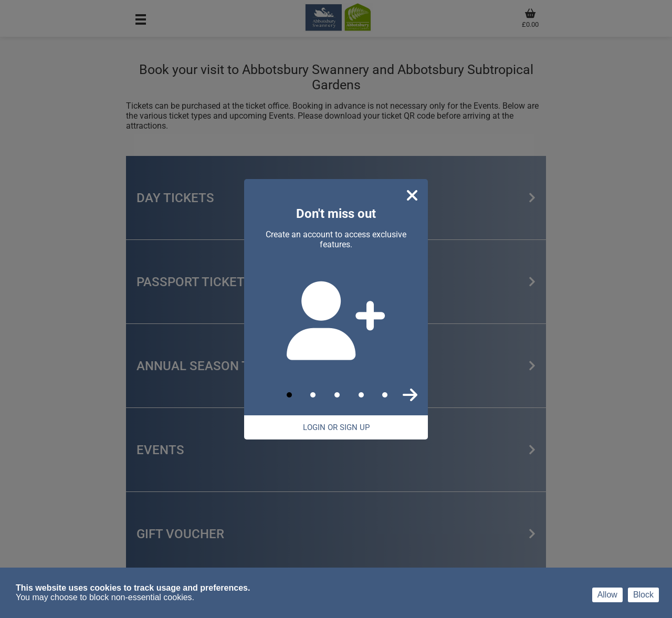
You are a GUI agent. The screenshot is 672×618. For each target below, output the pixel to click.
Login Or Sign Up (336, 427)
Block (643, 595)
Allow (607, 595)
